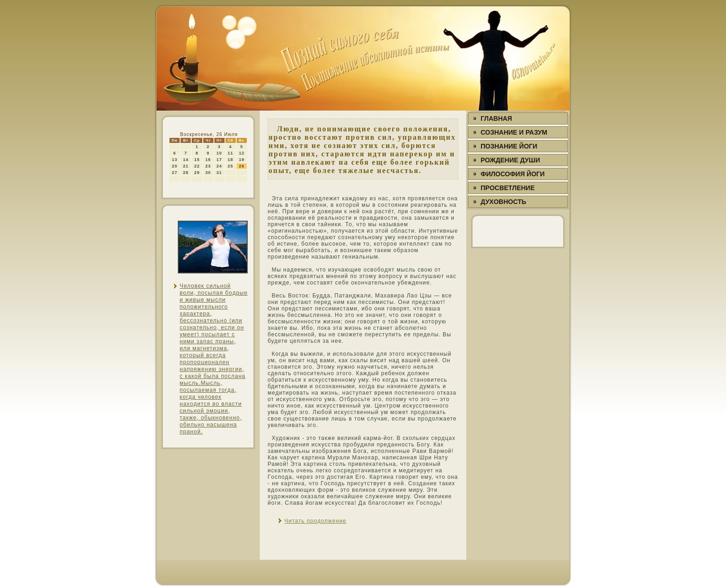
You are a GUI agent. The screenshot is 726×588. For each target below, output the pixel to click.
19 (242, 160)
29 (197, 173)
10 (219, 153)
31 (219, 173)
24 (219, 166)
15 (197, 160)
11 (231, 153)
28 (186, 173)
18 (231, 160)
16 (208, 160)
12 (242, 153)
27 (175, 173)
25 (231, 166)
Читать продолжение (315, 521)
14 (186, 160)
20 (175, 166)
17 (219, 160)
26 (242, 166)
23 (208, 166)
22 (197, 166)
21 (186, 166)
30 (208, 173)
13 (175, 160)
